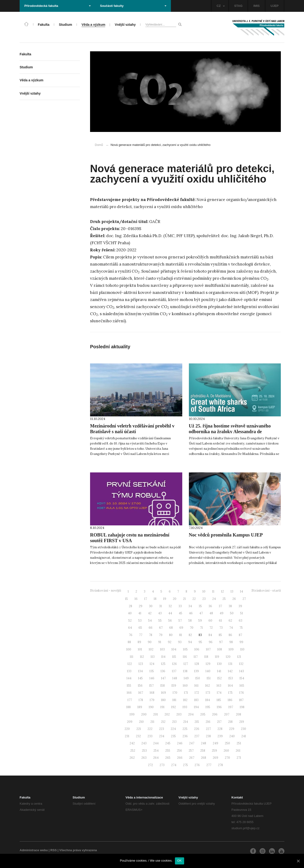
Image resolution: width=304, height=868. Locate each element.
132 (241, 664)
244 (156, 743)
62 (230, 621)
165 (242, 686)
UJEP (275, 6)
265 (168, 758)
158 (163, 686)
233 (150, 736)
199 (132, 714)
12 (222, 591)
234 (162, 736)
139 (196, 671)
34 (190, 606)
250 (227, 743)
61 (220, 621)
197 (231, 707)
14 (241, 591)
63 (241, 621)
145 (140, 678)
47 (201, 613)
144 (129, 678)
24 (214, 599)
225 (185, 729)
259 (214, 751)
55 (160, 621)
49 (221, 613)
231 (127, 736)
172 (197, 693)
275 (185, 765)
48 (211, 613)
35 (200, 606)
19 (165, 599)
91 (160, 642)
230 (243, 729)
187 (241, 700)
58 (190, 621)
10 (204, 591)
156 (140, 686)
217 (219, 722)
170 (175, 693)
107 (208, 649)
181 (174, 700)
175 (230, 693)
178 (141, 700)
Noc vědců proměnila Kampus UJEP (226, 535)
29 (141, 606)
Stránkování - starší (266, 591)
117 (196, 657)
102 (151, 649)
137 (174, 671)
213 (174, 722)
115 (174, 657)
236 (185, 736)
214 (186, 722)
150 (198, 678)
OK (180, 861)
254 (156, 751)
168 (152, 693)
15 (126, 599)
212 (163, 722)
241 (244, 736)
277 (209, 765)
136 (163, 671)
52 (130, 621)
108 (220, 649)
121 (239, 657)
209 (130, 722)
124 (152, 664)
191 (162, 707)
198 (242, 707)
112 (142, 657)
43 (160, 613)
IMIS (257, 6)
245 (168, 743)
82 (190, 635)
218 (230, 722)
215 (197, 722)
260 (226, 751)
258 (203, 751)
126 (174, 664)
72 (211, 628)
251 (239, 743)
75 (241, 628)
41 (140, 613)
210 (141, 722)
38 (230, 606)
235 (173, 736)
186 (230, 700)
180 (163, 700)
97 (221, 642)
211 (152, 722)
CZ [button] (221, 6)
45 (180, 613)
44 (170, 613)
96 (211, 642)
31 (161, 606)
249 (215, 743)
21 (184, 599)
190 (151, 707)
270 (227, 758)
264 (156, 758)
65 (140, 628)
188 (128, 707)
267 (192, 758)
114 (163, 657)
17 (146, 599)
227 (208, 729)
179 (152, 700)
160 (185, 686)
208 (239, 714)
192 (174, 707)
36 (210, 606)
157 (151, 686)
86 (230, 635)
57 (180, 621)
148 (175, 678)
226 (197, 729)
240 (232, 736)
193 (185, 707)
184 (208, 700)
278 (220, 765)
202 (167, 714)
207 (227, 714)
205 (203, 714)
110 (242, 649)
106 (197, 649)
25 (224, 599)
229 (232, 729)
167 (141, 693)
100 (129, 649)
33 (180, 606)
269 (215, 758)
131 (230, 664)
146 (152, 678)
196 (219, 707)
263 (144, 758)
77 (141, 635)
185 (219, 700)
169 (163, 693)
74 (231, 628)
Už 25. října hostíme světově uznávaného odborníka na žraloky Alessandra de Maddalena (230, 432)
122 (130, 664)
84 (210, 635)
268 (204, 758)
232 (138, 736)
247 (192, 743)
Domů (99, 145)
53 (140, 621)
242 (132, 743)
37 (220, 606)
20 (175, 599)
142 (230, 671)
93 (180, 642)
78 (151, 635)
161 (196, 686)
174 (219, 693)
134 (140, 671)
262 (132, 758)
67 (161, 628)
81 (181, 635)
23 (204, 599)
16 (136, 599)
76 (131, 635)
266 (180, 758)
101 (140, 649)
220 (127, 729)
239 (220, 736)
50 (232, 613)
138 (185, 671)
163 (219, 686)
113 (153, 657)
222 (150, 729)
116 (185, 657)
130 (219, 664)
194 (196, 707)
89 (139, 642)
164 (230, 686)
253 (144, 751)
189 (140, 707)
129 (208, 664)
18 (155, 599)
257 (191, 751)
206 (215, 714)
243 (144, 743)
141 (219, 671)
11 (213, 591)
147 (163, 678)
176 (242, 693)
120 (228, 657)
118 (206, 657)
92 (170, 642)
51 (242, 613)
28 (130, 606)
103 (162, 649)
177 (130, 700)
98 (231, 642)
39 (240, 606)
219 (242, 722)
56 (170, 621)
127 (186, 664)
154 (242, 678)
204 (191, 714)
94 (190, 642)
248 (204, 743)
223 (162, 729)
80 (171, 635)
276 (197, 765)
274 (174, 765)
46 (191, 613)
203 (179, 714)
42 (150, 613)
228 (220, 729)
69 (181, 628)
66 (151, 628)
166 (129, 693)
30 (151, 606)
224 (173, 729)
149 (186, 678)
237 (197, 736)
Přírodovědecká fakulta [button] (58, 6)
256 (179, 751)
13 (232, 591)
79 (161, 635)
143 (242, 671)
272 (150, 765)
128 (197, 664)
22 (194, 599)
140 (208, 671)
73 (221, 628)
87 (240, 635)
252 (133, 751)
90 (150, 642)
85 (220, 635)
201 (156, 714)
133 (129, 671)
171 (186, 693)
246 (180, 743)
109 (231, 649)
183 (196, 700)
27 (244, 599)
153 (231, 678)
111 (132, 657)
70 (192, 628)
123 (141, 664)
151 (209, 678)
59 (200, 621)
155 (129, 686)
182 (185, 700)
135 (152, 671)
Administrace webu (34, 850)
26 (234, 599)
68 (171, 628)
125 (163, 664)
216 (208, 722)
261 (238, 751)
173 (208, 693)
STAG (238, 6)
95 (200, 642)
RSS (54, 850)
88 (129, 642)
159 (174, 686)
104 (174, 649)
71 (201, 628)
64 (130, 628)
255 (168, 751)
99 (241, 642)
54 (150, 621)
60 (210, 621)
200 (144, 714)
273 (162, 765)
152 (219, 678)
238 (208, 736)
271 (239, 758)
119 (217, 657)
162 (208, 686)
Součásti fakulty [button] (133, 6)
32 (170, 606)
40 (130, 613)
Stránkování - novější (106, 591)
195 (208, 707)
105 (185, 649)
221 (139, 729)
